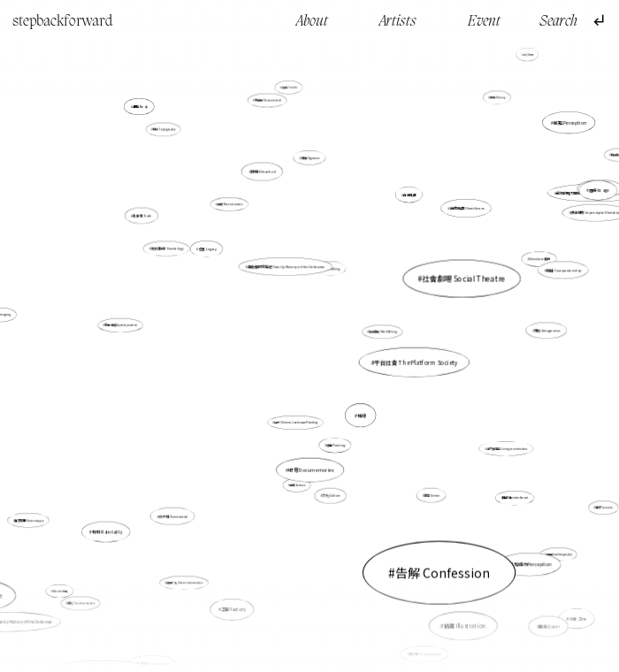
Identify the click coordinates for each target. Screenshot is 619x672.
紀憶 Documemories (312, 435)
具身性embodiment (508, 493)
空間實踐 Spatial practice (151, 327)
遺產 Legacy (208, 249)
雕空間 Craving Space (422, 646)
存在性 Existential (174, 515)
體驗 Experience (596, 150)
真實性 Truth (143, 216)
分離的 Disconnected (268, 100)
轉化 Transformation (84, 599)
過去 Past (517, 57)
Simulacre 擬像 (531, 262)
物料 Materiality (108, 531)
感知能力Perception (531, 564)
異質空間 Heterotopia (66, 496)
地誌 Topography (164, 130)
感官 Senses (431, 494)
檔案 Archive (298, 485)
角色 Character (371, 646)
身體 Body (145, 115)
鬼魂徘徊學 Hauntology (175, 253)
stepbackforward (63, 22)
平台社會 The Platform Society (416, 362)
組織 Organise (310, 158)
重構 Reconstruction (230, 205)
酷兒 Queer (546, 623)
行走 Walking (329, 279)
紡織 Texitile (290, 88)
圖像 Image (599, 190)
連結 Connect (557, 481)
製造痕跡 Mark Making (383, 332)
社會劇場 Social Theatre (416, 296)
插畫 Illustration (437, 573)
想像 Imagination (430, 46)
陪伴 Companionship (555, 272)
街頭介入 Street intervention (184, 583)
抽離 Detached (266, 181)
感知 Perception (564, 127)
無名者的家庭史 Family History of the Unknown (287, 267)
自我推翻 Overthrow (454, 218)
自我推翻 (404, 204)
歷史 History (497, 97)
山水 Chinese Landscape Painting (297, 420)
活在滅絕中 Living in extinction (504, 447)
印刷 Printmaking (576, 202)
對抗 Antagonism (544, 330)
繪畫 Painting (336, 445)
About (312, 22)
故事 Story (581, 99)
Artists (398, 22)
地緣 (349, 396)
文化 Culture (331, 494)
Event (484, 22)
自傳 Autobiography (559, 554)
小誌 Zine (546, 585)
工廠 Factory (244, 571)
